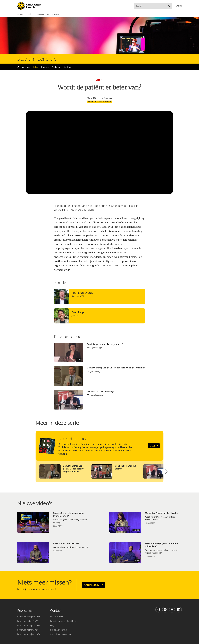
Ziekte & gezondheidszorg (99, 102)
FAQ (52, 625)
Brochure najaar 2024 (28, 630)
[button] (167, 472)
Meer (152, 446)
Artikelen (56, 67)
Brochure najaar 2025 (28, 621)
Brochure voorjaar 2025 (29, 625)
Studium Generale (37, 59)
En (179, 6)
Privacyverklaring (58, 630)
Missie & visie (56, 617)
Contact (67, 67)
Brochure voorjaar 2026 (29, 617)
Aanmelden (91, 585)
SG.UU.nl (20, 14)
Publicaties (25, 611)
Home (18, 67)
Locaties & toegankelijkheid (63, 621)
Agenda (26, 67)
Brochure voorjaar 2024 (29, 634)
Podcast (45, 67)
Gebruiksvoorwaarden (61, 634)
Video (30, 14)
